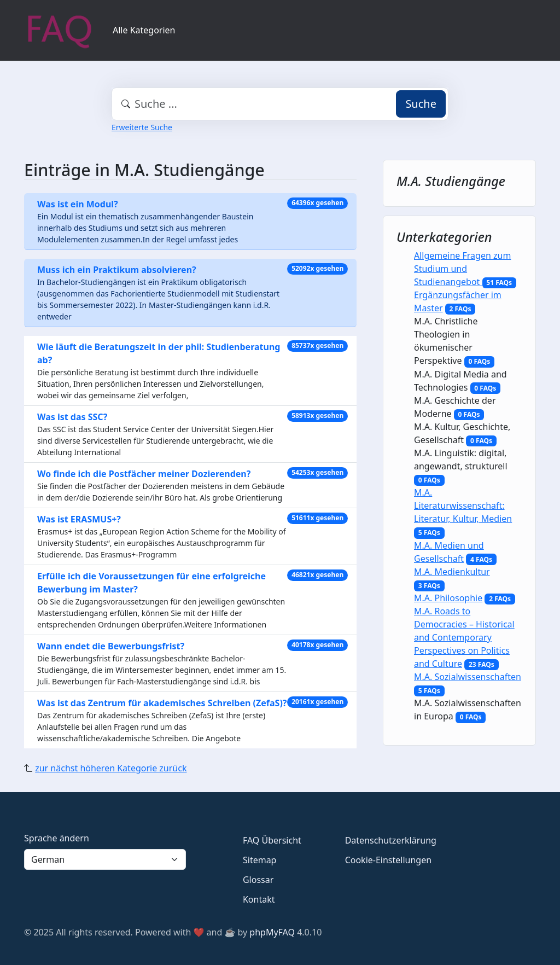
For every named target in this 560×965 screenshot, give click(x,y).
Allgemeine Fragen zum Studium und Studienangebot (462, 269)
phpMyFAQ (272, 932)
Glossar (258, 880)
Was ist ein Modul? (78, 204)
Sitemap (260, 860)
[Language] (105, 859)
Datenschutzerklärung (391, 840)
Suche (421, 104)
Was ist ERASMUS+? (79, 519)
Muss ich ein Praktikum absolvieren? (117, 270)
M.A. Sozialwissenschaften (468, 677)
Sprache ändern (57, 838)
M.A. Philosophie (448, 598)
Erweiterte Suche (142, 127)
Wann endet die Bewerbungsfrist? (111, 646)
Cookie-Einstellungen (388, 860)
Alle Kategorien (144, 30)
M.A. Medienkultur (452, 572)
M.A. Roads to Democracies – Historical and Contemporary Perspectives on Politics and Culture (464, 637)
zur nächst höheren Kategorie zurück (111, 768)
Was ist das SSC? (72, 417)
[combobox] (280, 104)
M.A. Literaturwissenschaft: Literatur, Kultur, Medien (463, 505)
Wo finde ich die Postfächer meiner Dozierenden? (144, 474)
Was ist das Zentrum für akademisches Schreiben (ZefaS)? (162, 703)
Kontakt (259, 899)
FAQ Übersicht (272, 840)
